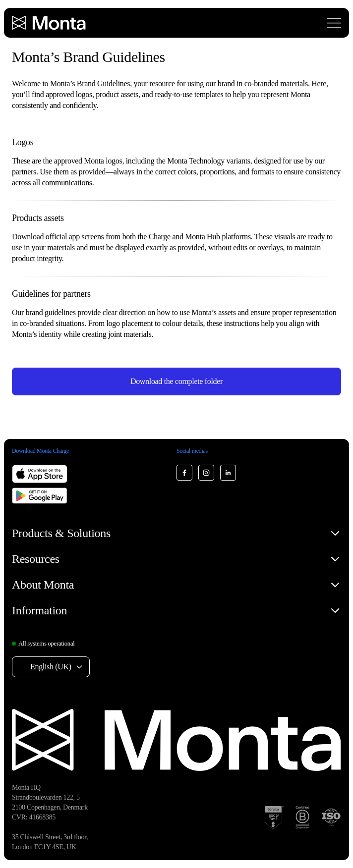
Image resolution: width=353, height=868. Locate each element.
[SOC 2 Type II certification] (274, 817)
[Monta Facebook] (184, 473)
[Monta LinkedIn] (228, 473)
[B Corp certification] (302, 817)
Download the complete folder (176, 381)
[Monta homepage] (50, 23)
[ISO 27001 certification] (331, 817)
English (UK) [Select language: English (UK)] (51, 667)
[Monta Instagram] (206, 473)
